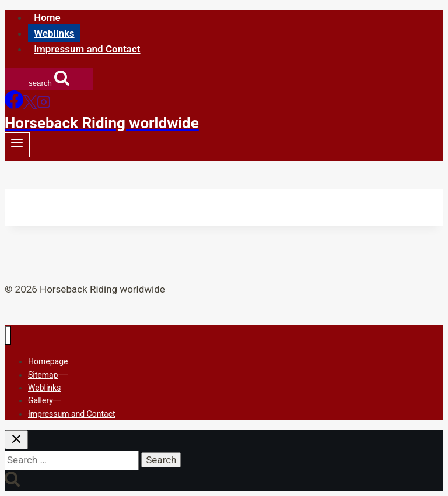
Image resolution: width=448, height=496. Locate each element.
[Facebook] (14, 105)
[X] (30, 105)
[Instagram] (44, 105)
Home (47, 17)
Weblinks (54, 33)
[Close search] (16, 440)
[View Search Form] (49, 79)
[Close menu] (8, 335)
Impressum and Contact (87, 49)
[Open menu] (17, 145)
